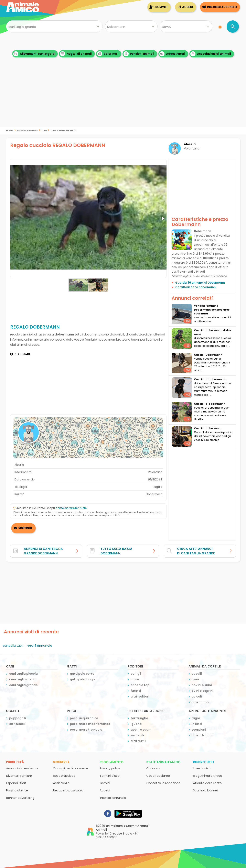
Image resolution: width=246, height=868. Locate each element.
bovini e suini (202, 685)
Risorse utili (203, 762)
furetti (136, 691)
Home (10, 130)
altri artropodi (202, 735)
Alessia (190, 144)
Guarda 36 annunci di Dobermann (200, 283)
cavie (135, 679)
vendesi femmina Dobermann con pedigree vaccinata (212, 310)
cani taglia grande (63, 130)
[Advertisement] (123, 98)
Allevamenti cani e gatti (34, 54)
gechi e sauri (141, 730)
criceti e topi (140, 685)
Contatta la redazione (163, 783)
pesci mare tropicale (86, 730)
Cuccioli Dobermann (208, 355)
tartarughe (139, 718)
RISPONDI (25, 528)
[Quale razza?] (131, 27)
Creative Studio (121, 834)
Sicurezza (61, 762)
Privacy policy (110, 768)
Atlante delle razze (207, 783)
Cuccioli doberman (207, 428)
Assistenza (61, 783)
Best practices (64, 776)
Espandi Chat (16, 783)
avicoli (197, 696)
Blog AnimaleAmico (208, 776)
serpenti (137, 735)
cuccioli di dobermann (210, 379)
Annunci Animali (27, 130)
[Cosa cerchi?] (54, 27)
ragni (196, 718)
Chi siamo (154, 768)
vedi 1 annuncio (40, 646)
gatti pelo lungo (82, 679)
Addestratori (172, 54)
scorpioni (199, 730)
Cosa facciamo (158, 776)
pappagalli (18, 718)
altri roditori (140, 696)
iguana (136, 724)
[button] (163, 218)
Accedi (188, 7)
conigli (136, 674)
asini (195, 679)
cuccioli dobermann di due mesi (213, 332)
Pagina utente (17, 790)
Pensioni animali (139, 54)
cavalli (197, 674)
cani (44, 130)
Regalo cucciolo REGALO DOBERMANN (58, 145)
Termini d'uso (110, 776)
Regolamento (112, 762)
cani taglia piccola (23, 674)
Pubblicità (15, 762)
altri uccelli (18, 724)
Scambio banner (206, 790)
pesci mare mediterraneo (90, 724)
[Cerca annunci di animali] (233, 27)
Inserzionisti (202, 768)
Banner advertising (20, 798)
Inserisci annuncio (222, 7)
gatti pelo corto (82, 674)
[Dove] (186, 27)
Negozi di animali (76, 54)
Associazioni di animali (211, 54)
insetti (197, 724)
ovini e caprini (202, 691)
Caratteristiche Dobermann (195, 287)
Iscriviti (161, 7)
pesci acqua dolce (84, 718)
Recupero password (68, 790)
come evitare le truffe (71, 508)
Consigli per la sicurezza (71, 768)
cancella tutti (13, 646)
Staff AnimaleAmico (163, 762)
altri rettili (138, 741)
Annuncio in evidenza (22, 768)
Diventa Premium (19, 776)
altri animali (201, 702)
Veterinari (108, 54)
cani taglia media (23, 679)
